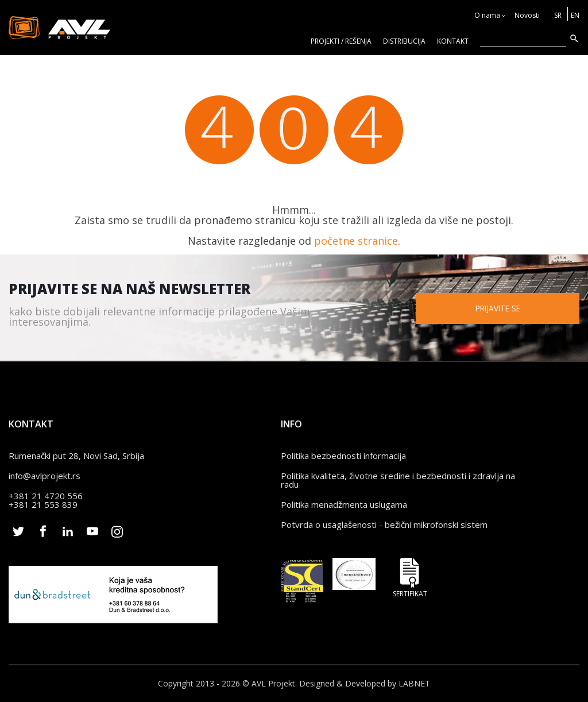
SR (558, 15)
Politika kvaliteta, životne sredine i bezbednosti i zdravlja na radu (398, 480)
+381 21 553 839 (43, 504)
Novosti (527, 15)
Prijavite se (502, 308)
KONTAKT (453, 41)
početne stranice (356, 241)
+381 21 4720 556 (46, 496)
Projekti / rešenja (341, 41)
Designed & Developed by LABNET (365, 683)
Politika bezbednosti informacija (343, 456)
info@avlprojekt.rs (45, 476)
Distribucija (404, 41)
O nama (487, 15)
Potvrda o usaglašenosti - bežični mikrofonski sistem (384, 524)
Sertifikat (410, 578)
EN (575, 15)
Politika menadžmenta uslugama (344, 504)
